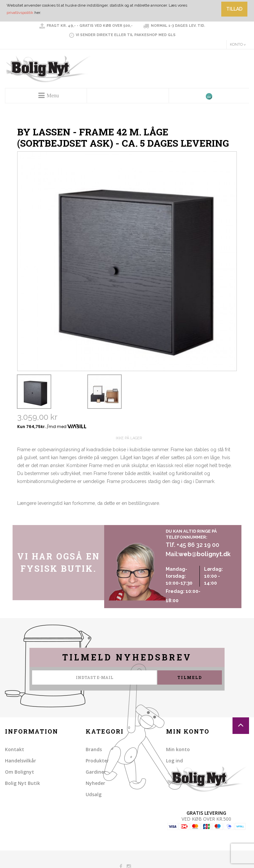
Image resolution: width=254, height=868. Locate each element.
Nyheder (95, 783)
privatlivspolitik (20, 13)
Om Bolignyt (20, 772)
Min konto (178, 749)
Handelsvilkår (21, 761)
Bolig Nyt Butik (22, 783)
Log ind (174, 761)
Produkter (97, 761)
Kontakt (15, 749)
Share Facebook (24, 518)
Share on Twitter (37, 518)
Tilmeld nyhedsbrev (127, 657)
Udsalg (94, 794)
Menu (53, 96)
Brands (94, 749)
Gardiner (96, 772)
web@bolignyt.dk (205, 554)
